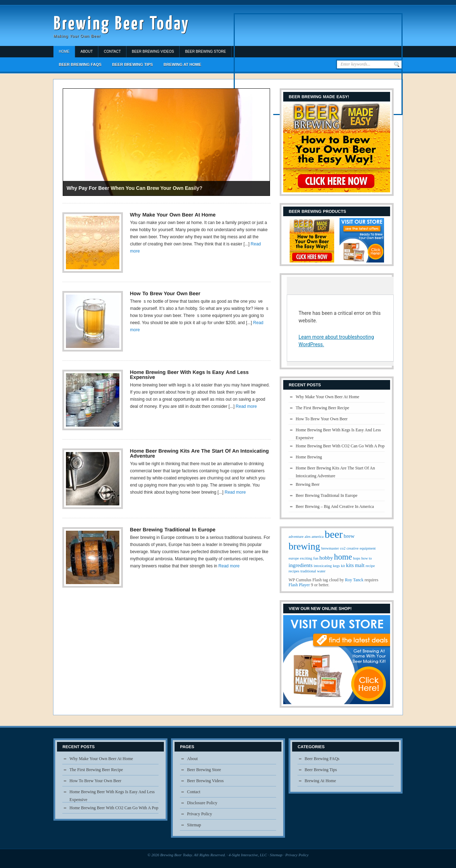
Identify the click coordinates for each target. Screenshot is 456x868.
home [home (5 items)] (343, 557)
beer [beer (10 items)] (333, 534)
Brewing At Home (182, 64)
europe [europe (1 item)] (294, 558)
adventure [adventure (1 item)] (296, 537)
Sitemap (194, 825)
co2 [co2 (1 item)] (343, 548)
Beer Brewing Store (205, 51)
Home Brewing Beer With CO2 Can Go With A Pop (340, 446)
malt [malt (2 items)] (360, 565)
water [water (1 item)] (321, 571)
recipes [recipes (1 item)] (294, 571)
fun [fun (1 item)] (316, 558)
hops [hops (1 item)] (357, 558)
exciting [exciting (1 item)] (306, 558)
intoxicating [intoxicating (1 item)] (323, 566)
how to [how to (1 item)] (366, 558)
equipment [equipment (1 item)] (367, 548)
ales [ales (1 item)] (308, 537)
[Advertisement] (318, 64)
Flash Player (299, 585)
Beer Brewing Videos (153, 51)
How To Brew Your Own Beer (322, 419)
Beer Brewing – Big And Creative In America (335, 506)
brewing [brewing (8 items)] (304, 546)
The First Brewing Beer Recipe (322, 408)
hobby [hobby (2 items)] (326, 558)
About (87, 51)
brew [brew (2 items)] (349, 536)
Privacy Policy (199, 814)
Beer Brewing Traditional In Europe (327, 495)
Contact (112, 51)
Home (64, 51)
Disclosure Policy (202, 803)
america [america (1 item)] (318, 537)
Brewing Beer (308, 484)
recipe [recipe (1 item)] (370, 566)
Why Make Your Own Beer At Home (327, 397)
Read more (246, 406)
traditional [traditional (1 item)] (308, 571)
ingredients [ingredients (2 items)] (300, 565)
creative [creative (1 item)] (353, 548)
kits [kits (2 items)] (350, 565)
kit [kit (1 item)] (343, 566)
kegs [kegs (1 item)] (336, 566)
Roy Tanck (354, 580)
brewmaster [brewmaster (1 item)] (330, 548)
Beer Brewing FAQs (80, 64)
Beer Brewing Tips (133, 64)
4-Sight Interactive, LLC (248, 855)
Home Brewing (309, 457)
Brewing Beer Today (121, 24)
